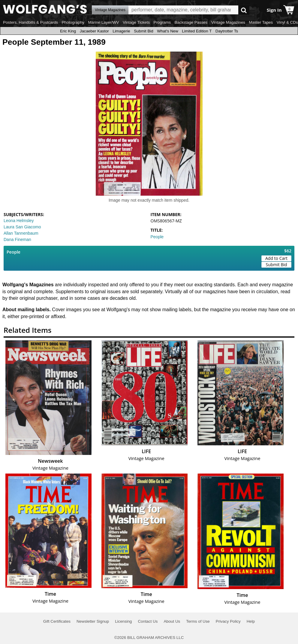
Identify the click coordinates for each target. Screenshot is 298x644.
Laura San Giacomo (22, 227)
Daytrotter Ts (227, 31)
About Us (172, 621)
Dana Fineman (17, 239)
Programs (162, 22)
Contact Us (148, 621)
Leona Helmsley (19, 221)
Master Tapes (261, 22)
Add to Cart (276, 258)
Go (244, 10)
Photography (73, 22)
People (157, 237)
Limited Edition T (197, 31)
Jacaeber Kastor (94, 31)
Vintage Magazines (228, 22)
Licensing (123, 621)
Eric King (68, 31)
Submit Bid (143, 31)
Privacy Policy (228, 621)
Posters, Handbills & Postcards (30, 22)
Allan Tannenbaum (21, 233)
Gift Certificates (57, 621)
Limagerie (121, 31)
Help (251, 621)
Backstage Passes (191, 22)
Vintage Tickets (136, 22)
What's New (168, 31)
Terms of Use (198, 621)
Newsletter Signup (93, 621)
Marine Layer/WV (103, 22)
